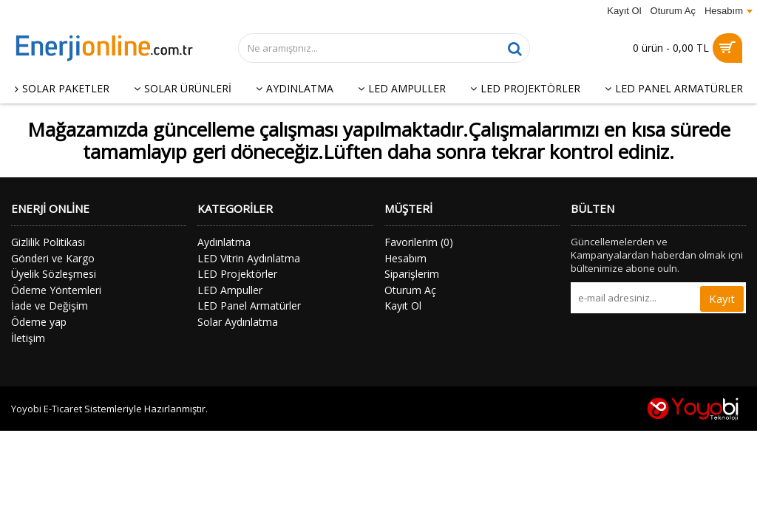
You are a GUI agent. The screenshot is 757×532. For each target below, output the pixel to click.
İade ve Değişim (50, 306)
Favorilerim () (419, 242)
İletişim (28, 338)
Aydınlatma (224, 242)
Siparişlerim (412, 274)
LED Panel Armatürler (249, 306)
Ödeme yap (39, 322)
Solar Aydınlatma (238, 322)
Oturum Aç (410, 290)
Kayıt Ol (403, 306)
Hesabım (405, 258)
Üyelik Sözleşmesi (54, 274)
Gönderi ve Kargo (53, 258)
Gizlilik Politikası (48, 242)
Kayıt (722, 299)
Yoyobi (26, 409)
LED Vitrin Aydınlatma (249, 258)
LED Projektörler (237, 274)
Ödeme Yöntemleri (56, 290)
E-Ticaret (63, 409)
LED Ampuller (230, 290)
